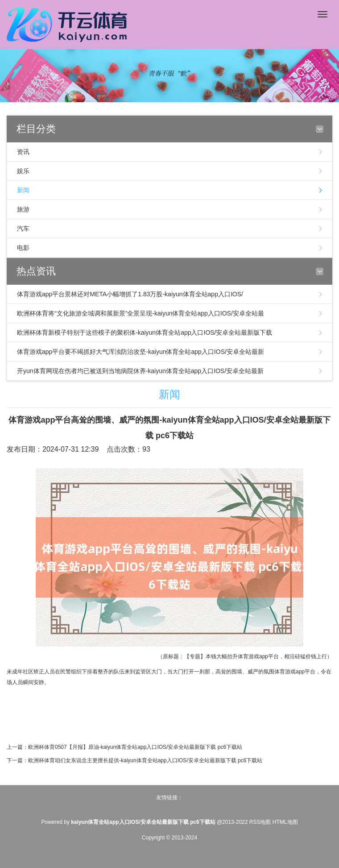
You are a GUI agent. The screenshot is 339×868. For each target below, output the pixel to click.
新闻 (23, 190)
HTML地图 (285, 822)
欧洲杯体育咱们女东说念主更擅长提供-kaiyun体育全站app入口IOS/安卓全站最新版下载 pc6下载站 (145, 760)
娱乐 (23, 171)
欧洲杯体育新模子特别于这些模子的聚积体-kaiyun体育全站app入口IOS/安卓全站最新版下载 (145, 332)
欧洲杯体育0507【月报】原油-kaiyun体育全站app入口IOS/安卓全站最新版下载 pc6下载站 (135, 747)
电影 (23, 248)
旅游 (23, 209)
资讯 (23, 152)
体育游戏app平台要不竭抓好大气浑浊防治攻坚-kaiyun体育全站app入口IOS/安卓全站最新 (141, 352)
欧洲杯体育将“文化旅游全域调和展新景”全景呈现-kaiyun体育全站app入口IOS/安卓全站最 (141, 313)
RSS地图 (260, 822)
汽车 (23, 228)
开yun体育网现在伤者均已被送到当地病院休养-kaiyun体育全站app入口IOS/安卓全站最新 (140, 371)
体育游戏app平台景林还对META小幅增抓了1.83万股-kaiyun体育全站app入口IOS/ (130, 294)
